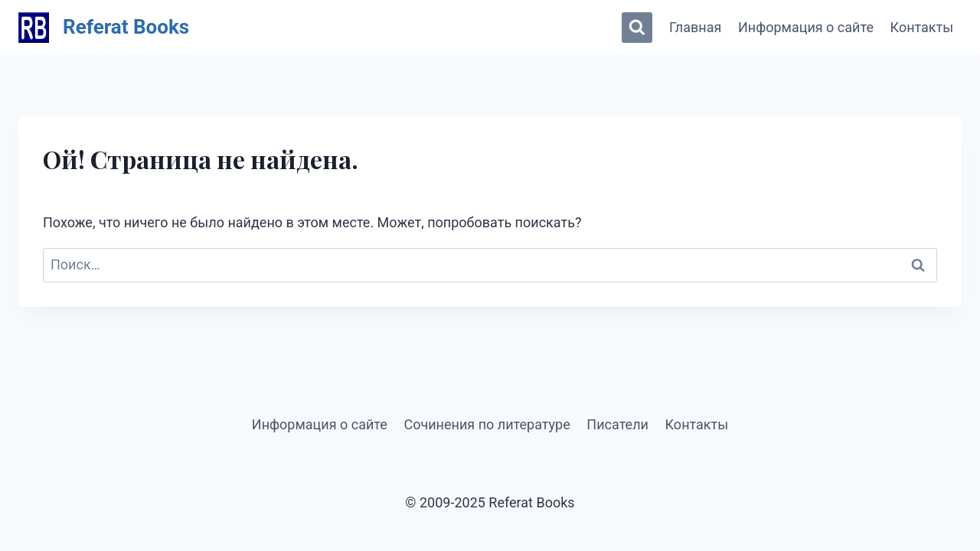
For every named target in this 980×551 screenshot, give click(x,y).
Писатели (617, 424)
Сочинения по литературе (487, 424)
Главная (695, 27)
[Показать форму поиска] (637, 28)
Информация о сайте (806, 27)
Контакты (922, 27)
